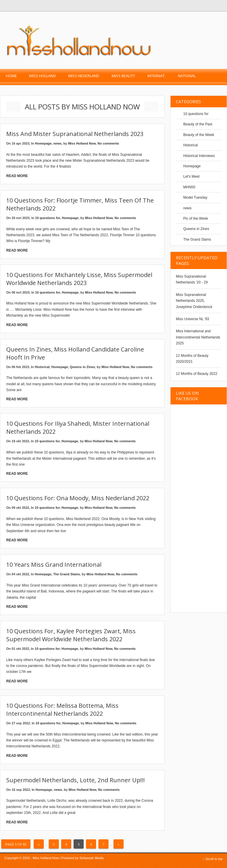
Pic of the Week (196, 218)
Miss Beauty (123, 76)
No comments (108, 143)
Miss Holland (43, 76)
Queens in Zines (82, 367)
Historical (42, 367)
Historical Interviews (199, 156)
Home (11, 76)
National (187, 76)
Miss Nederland (84, 76)
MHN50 (189, 187)
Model (12, 89)
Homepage (43, 143)
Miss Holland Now (82, 143)
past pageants (68, 89)
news (58, 143)
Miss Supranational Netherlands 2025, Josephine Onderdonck (194, 301)
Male (36, 89)
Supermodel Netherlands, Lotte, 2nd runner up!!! (76, 780)
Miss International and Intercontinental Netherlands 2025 (198, 337)
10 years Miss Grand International (54, 565)
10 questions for (48, 218)
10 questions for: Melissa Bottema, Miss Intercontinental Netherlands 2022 (62, 710)
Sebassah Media (92, 858)
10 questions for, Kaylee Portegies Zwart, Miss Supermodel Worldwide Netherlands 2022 (71, 635)
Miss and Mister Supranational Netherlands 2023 (75, 134)
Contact (103, 89)
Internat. (157, 76)
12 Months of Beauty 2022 (197, 374)
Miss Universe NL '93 (193, 319)
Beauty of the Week (199, 135)
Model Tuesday (195, 197)
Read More (17, 176)
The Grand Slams (67, 574)
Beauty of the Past (198, 124)
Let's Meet (191, 176)
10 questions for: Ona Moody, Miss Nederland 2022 (78, 498)
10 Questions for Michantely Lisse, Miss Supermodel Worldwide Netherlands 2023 (79, 279)
